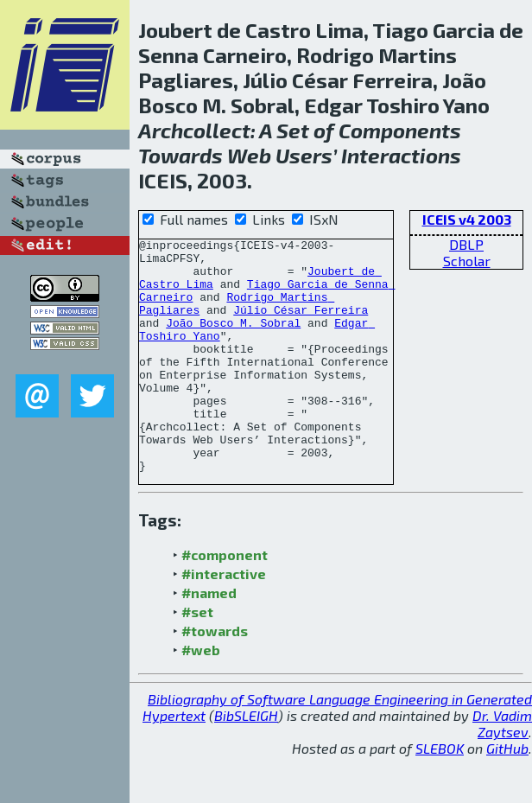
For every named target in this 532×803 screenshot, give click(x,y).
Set (293, 130)
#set (197, 658)
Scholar (467, 261)
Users (304, 155)
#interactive (224, 620)
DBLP (466, 244)
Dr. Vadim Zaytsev (502, 770)
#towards (215, 677)
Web (249, 155)
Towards (180, 155)
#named (209, 639)
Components (400, 130)
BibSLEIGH (246, 762)
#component (225, 601)
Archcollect (194, 130)
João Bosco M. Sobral (233, 341)
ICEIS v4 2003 (467, 219)
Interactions (401, 155)
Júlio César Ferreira (301, 325)
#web (201, 696)
